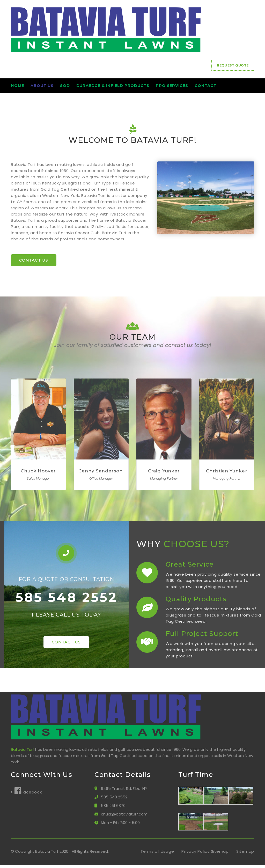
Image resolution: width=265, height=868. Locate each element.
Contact (232, 87)
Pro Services (194, 87)
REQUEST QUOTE (233, 65)
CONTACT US (34, 263)
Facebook (28, 794)
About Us (47, 87)
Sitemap (245, 854)
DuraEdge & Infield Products (129, 87)
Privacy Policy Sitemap (205, 854)
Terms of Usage (157, 854)
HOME (18, 87)
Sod (75, 87)
